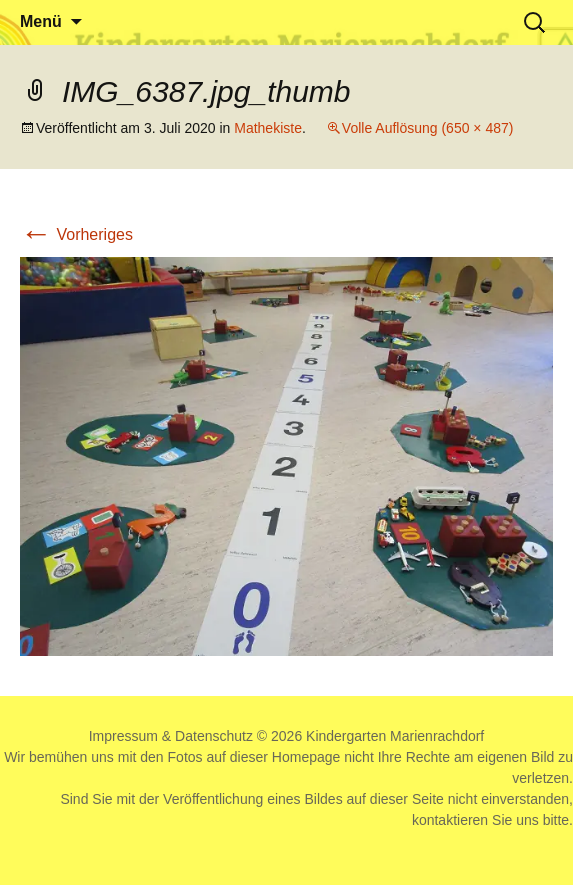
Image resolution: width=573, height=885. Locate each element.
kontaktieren (450, 820)
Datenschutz (214, 736)
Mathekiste (268, 128)
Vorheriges (76, 234)
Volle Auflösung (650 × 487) (428, 128)
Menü (41, 21)
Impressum (123, 736)
